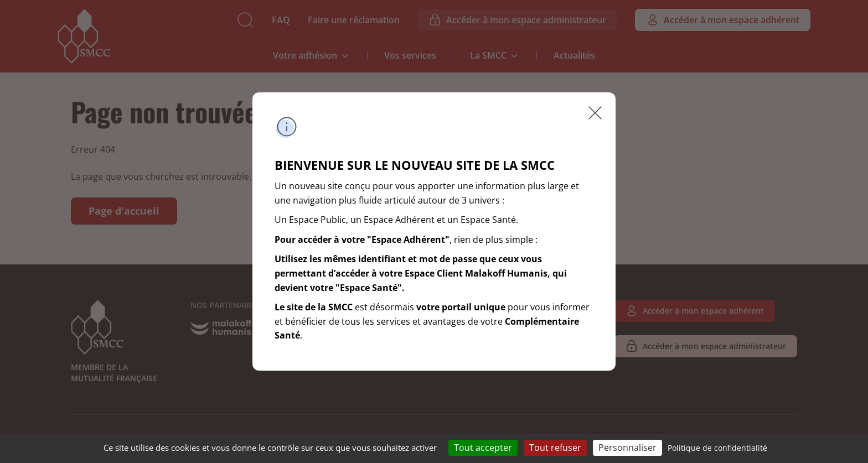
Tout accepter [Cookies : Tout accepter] (483, 448)
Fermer (595, 113)
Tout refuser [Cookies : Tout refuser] (555, 448)
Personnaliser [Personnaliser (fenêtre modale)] (627, 448)
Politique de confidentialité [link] (717, 448)
